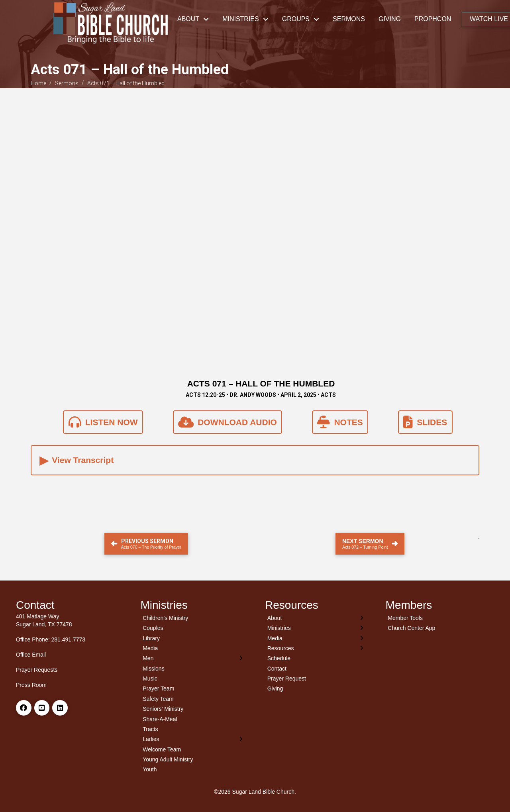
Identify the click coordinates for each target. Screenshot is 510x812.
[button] (255, 460)
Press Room (31, 685)
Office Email (31, 655)
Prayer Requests (37, 670)
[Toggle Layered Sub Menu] (193, 658)
